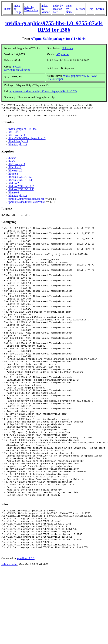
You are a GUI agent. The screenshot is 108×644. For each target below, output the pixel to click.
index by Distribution (31, 9)
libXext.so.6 (15, 173)
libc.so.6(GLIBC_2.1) (21, 183)
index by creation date (58, 9)
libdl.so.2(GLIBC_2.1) (21, 192)
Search (100, 9)
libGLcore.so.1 (17, 138)
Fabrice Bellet (9, 630)
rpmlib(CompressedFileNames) (26, 201)
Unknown (67, 48)
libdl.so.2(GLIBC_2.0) (21, 189)
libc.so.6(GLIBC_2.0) (21, 179)
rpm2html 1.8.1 (26, 624)
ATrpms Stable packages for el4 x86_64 (58, 39)
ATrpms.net (63, 54)
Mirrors (80, 9)
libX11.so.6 (15, 170)
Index (7, 9)
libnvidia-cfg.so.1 (18, 144)
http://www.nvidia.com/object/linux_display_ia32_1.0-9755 (43, 91)
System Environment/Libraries (17, 68)
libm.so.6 (14, 195)
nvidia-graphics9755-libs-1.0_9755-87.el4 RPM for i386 (54, 26)
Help (90, 9)
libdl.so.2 (14, 186)
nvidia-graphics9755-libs (22, 131)
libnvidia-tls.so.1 (18, 147)
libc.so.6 (13, 176)
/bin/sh (12, 161)
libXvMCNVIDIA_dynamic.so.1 (27, 141)
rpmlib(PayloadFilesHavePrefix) (27, 205)
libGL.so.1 (14, 135)
